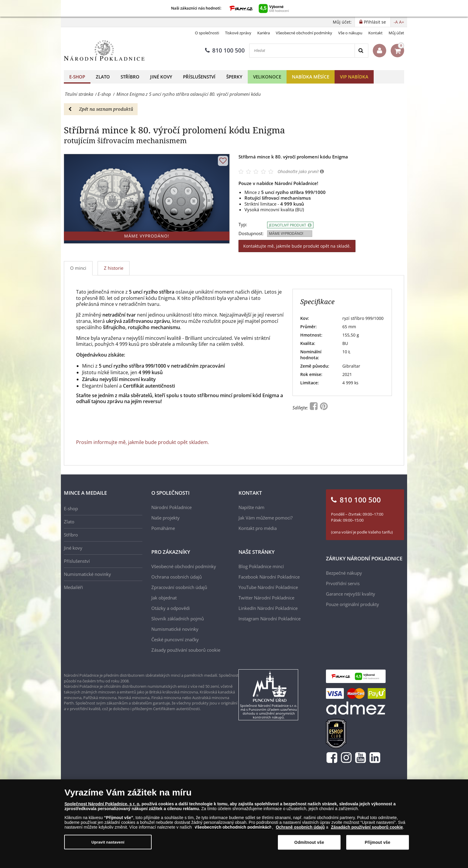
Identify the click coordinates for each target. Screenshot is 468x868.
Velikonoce (267, 77)
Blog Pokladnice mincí (261, 566)
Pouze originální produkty (352, 604)
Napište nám (251, 507)
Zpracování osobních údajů (179, 587)
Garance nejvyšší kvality (351, 594)
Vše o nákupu (350, 33)
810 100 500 (225, 50)
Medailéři (73, 587)
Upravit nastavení (108, 842)
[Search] (361, 51)
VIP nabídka (354, 77)
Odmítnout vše (309, 842)
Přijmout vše (378, 842)
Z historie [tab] (114, 268)
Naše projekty (166, 518)
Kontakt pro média (258, 528)
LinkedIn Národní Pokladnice (268, 608)
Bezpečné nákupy (344, 573)
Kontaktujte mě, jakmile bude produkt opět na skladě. (297, 246)
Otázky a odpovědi (171, 608)
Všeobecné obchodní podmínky (304, 33)
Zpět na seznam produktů (101, 109)
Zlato (103, 77)
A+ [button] (402, 22)
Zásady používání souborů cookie (186, 650)
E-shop (77, 77)
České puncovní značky (175, 639)
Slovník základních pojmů (178, 619)
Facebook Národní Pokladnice (269, 577)
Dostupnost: (251, 233)
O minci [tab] (78, 268)
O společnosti (207, 33)
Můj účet (396, 33)
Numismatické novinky (87, 574)
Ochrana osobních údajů (177, 577)
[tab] (114, 268)
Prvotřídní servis (343, 583)
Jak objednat (164, 598)
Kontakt (375, 33)
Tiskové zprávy (238, 33)
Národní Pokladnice (171, 507)
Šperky (234, 77)
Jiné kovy (161, 77)
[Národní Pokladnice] (104, 51)
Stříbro (130, 77)
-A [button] (396, 22)
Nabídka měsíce (311, 77)
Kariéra (264, 33)
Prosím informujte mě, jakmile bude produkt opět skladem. (143, 442)
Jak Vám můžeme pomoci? (265, 518)
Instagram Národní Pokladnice (270, 619)
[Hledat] (302, 51)
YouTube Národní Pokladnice (268, 587)
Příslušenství (199, 77)
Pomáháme (163, 528)
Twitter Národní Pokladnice (266, 598)
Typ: (243, 225)
